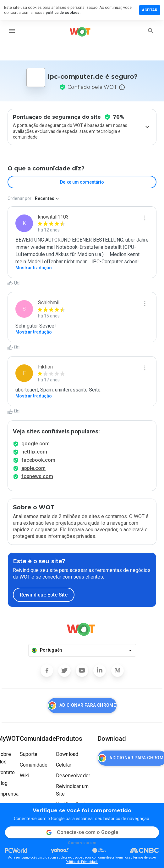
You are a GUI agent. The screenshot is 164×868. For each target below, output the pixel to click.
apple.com (33, 468)
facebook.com (38, 460)
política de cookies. (63, 13)
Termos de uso (143, 857)
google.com (36, 444)
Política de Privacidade (82, 862)
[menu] (12, 31)
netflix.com (34, 452)
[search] (151, 31)
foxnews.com (37, 476)
